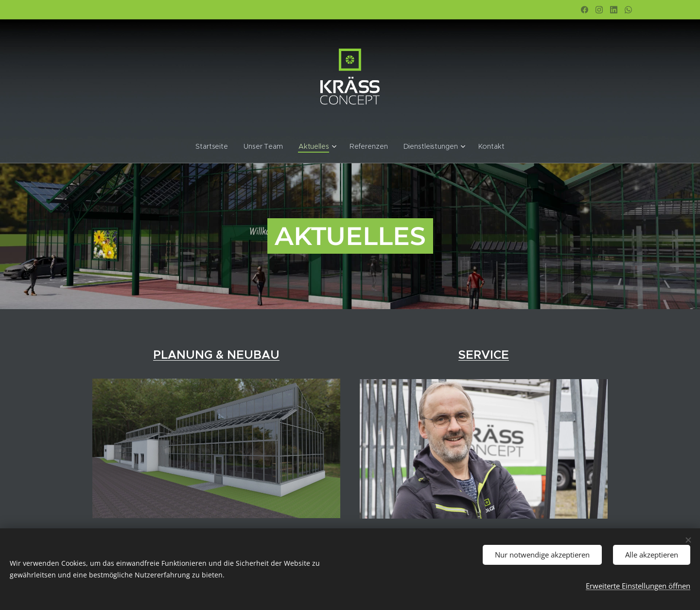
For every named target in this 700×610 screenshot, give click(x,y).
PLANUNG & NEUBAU (216, 355)
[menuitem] (218, 146)
